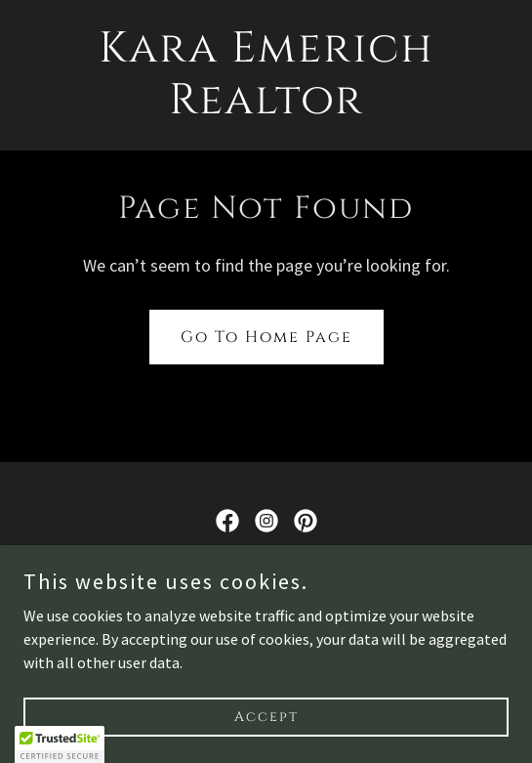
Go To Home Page (266, 337)
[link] (266, 107)
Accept (266, 717)
